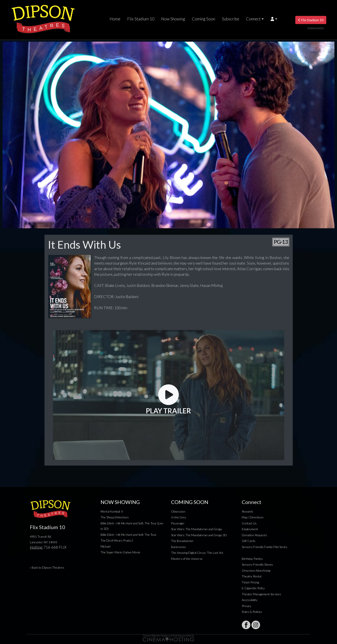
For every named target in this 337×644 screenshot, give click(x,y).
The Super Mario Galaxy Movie (120, 552)
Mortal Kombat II (112, 511)
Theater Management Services (261, 594)
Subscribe (231, 19)
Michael (106, 546)
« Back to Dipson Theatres (47, 567)
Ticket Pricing (250, 582)
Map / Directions (253, 517)
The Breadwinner (182, 541)
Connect (253, 19)
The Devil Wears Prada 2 (117, 540)
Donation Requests (254, 535)
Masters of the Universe (187, 559)
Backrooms (178, 547)
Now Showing (173, 19)
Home (115, 19)
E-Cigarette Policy (253, 588)
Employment (250, 529)
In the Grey (179, 517)
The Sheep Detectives (115, 517)
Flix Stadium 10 (141, 19)
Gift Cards (249, 541)
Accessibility (250, 600)
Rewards (247, 511)
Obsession (178, 511)
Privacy (247, 606)
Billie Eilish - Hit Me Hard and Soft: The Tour (129, 535)
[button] (274, 19)
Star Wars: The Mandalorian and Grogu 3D (199, 535)
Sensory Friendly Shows (257, 564)
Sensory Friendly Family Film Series (265, 547)
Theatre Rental (252, 576)
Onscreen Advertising (256, 570)
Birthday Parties (252, 559)
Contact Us (249, 523)
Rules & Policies (252, 612)
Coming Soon (204, 19)
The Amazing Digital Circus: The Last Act (197, 553)
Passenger (178, 523)
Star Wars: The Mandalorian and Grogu (197, 529)
